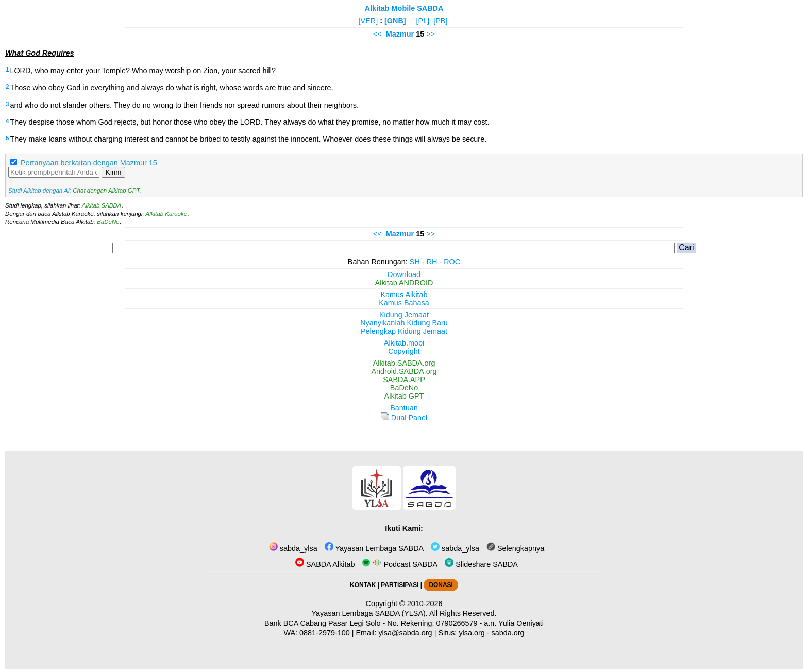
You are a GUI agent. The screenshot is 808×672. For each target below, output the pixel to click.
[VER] (368, 21)
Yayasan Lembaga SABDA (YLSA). (370, 613)
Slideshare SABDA (481, 564)
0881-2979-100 (325, 633)
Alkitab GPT (404, 396)
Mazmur (400, 34)
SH (415, 262)
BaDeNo (108, 222)
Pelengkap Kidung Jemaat (404, 331)
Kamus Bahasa (404, 303)
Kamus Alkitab (404, 295)
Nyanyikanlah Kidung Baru (404, 323)
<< (377, 34)
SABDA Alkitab (325, 564)
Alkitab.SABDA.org (404, 363)
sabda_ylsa (293, 548)
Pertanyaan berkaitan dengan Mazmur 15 (89, 163)
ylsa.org (472, 633)
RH (432, 262)
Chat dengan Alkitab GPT (106, 191)
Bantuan (404, 408)
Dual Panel (404, 418)
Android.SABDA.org (404, 371)
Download (404, 274)
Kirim (113, 172)
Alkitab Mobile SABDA (404, 8)
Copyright (404, 351)
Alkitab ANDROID (404, 283)
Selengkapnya (515, 548)
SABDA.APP (404, 380)
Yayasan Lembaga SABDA (374, 548)
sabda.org (508, 633)
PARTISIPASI (400, 585)
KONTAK (363, 585)
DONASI (441, 585)
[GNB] (395, 21)
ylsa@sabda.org (405, 633)
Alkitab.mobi (404, 343)
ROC (452, 262)
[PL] (423, 21)
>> (431, 34)
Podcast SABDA (400, 564)
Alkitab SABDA (102, 205)
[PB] (440, 21)
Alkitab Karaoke (167, 214)
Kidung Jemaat (404, 315)
